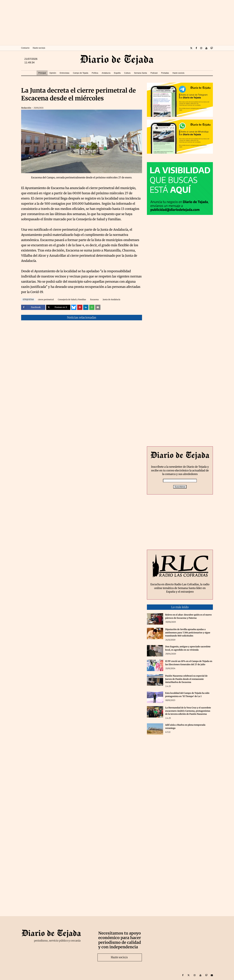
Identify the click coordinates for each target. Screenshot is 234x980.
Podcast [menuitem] (154, 73)
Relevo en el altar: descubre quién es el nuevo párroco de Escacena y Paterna (188, 616)
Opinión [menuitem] (53, 73)
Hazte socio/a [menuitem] (179, 73)
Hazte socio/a (39, 48)
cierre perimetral (46, 300)
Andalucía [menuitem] (106, 73)
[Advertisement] (117, 23)
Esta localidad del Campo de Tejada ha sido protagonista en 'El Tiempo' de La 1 (187, 695)
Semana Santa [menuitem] (140, 73)
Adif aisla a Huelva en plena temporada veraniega (185, 727)
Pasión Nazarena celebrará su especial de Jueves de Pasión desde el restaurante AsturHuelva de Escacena (186, 679)
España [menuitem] (117, 73)
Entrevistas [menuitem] (64, 73)
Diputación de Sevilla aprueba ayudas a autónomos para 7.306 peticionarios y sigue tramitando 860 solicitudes (188, 633)
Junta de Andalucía (111, 300)
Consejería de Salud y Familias (72, 300)
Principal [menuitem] (42, 73)
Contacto (25, 48)
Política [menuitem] (95, 73)
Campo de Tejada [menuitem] (81, 73)
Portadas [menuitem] (165, 73)
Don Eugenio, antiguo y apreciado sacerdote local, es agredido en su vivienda (188, 648)
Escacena (94, 300)
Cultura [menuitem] (127, 73)
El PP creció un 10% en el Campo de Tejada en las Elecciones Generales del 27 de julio (189, 663)
